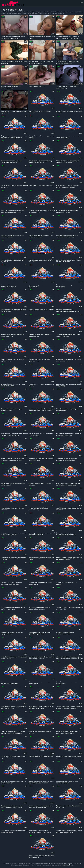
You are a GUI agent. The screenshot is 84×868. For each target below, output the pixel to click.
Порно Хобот (67, 865)
